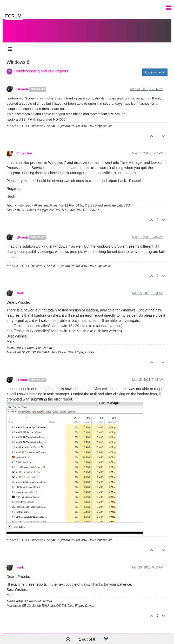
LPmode (22, 89)
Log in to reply (155, 72)
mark (20, 293)
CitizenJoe (24, 153)
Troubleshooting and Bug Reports (41, 71)
